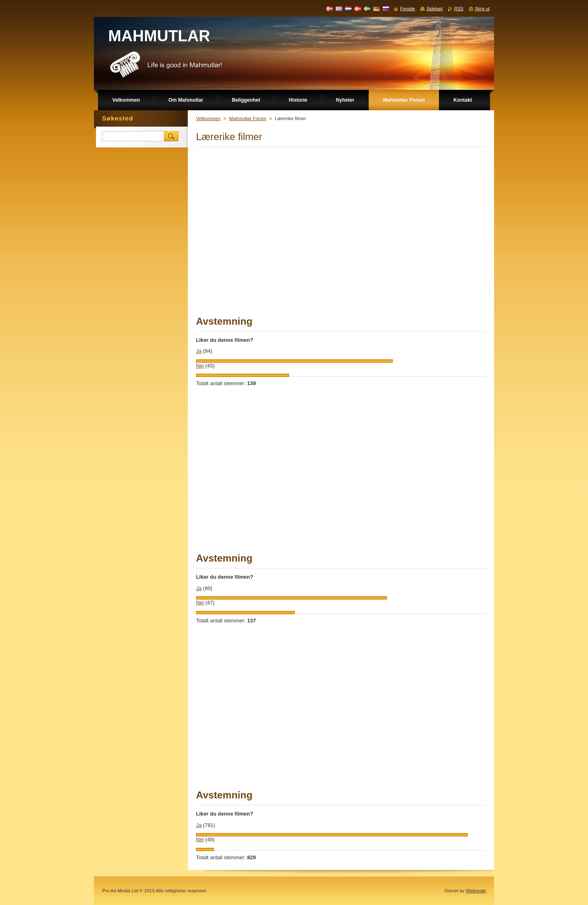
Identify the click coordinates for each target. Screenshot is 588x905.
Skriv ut (482, 9)
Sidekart (434, 9)
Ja (199, 351)
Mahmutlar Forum (248, 118)
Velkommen (208, 118)
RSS (459, 9)
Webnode (476, 891)
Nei (200, 366)
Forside (408, 9)
